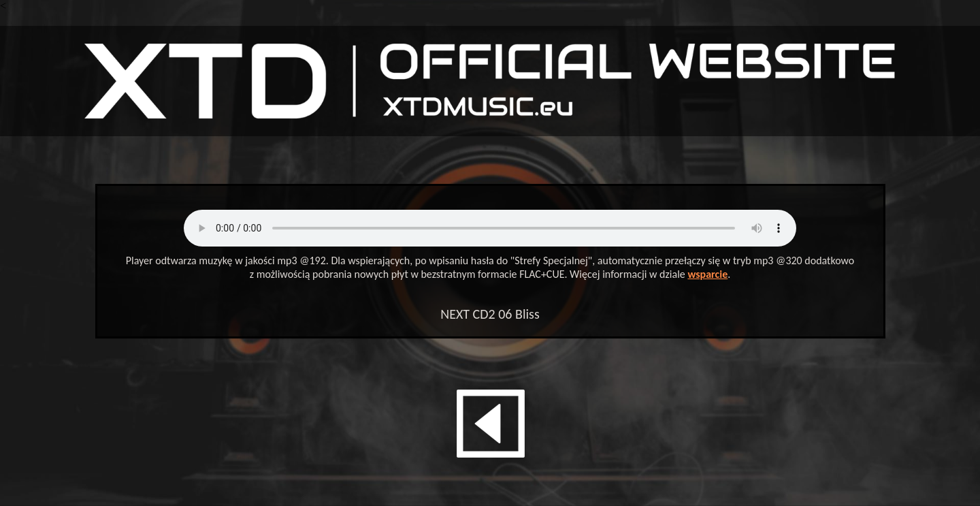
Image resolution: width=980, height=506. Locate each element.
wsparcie (707, 274)
